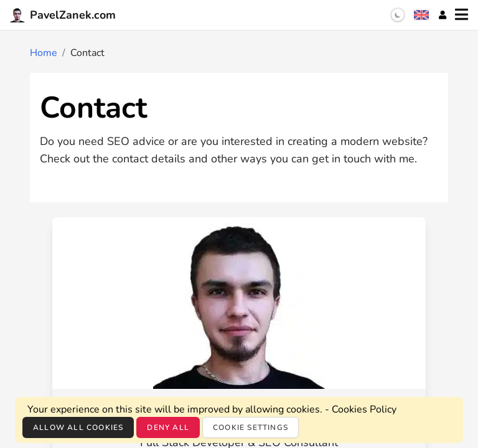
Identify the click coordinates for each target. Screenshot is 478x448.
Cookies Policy (364, 409)
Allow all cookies (78, 427)
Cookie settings (251, 427)
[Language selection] (421, 15)
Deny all (168, 427)
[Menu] (462, 15)
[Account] (443, 15)
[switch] (398, 15)
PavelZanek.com (63, 15)
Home (44, 53)
